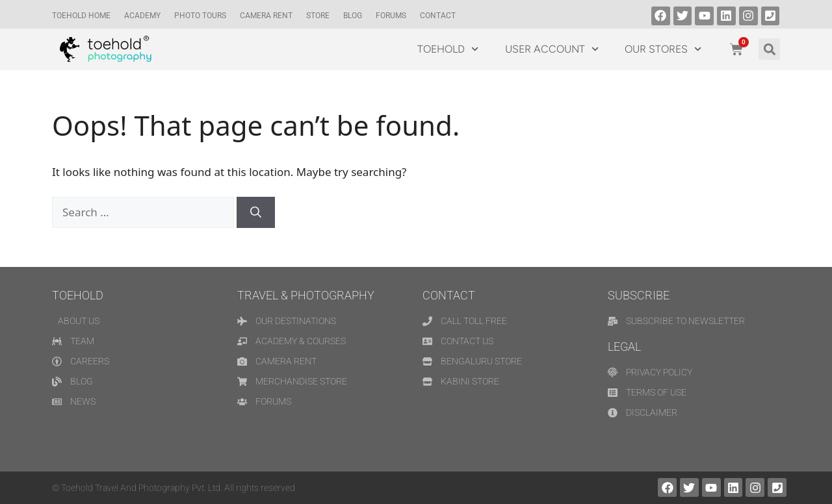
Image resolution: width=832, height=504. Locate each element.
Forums (391, 16)
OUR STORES (663, 49)
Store (318, 16)
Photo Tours (200, 16)
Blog (353, 16)
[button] (769, 49)
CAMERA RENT (266, 16)
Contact (438, 16)
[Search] (256, 212)
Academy (142, 16)
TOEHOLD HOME (81, 16)
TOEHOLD (448, 49)
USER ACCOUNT (552, 49)
